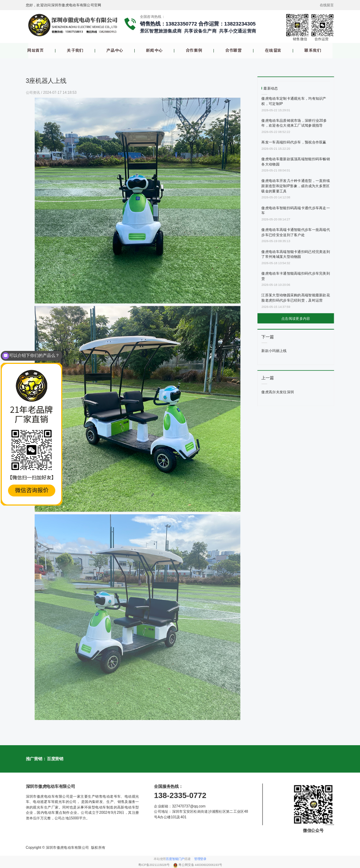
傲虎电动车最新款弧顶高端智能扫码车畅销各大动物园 (296, 161)
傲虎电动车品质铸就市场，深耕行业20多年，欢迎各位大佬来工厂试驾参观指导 (294, 123)
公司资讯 (34, 92)
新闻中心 (154, 51)
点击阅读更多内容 (296, 318)
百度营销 (55, 759)
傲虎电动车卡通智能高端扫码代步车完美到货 (296, 276)
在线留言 (273, 51)
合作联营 (234, 51)
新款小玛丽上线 (274, 351)
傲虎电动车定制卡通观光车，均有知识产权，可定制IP (294, 101)
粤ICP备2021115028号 (154, 865)
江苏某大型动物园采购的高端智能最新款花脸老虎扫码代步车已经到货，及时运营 (296, 298)
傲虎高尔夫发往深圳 (278, 392)
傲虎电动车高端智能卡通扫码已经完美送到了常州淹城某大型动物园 (296, 254)
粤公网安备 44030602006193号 (200, 865)
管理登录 (200, 859)
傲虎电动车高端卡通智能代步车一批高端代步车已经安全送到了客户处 (296, 232)
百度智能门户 (175, 859)
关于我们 (75, 51)
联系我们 (313, 51)
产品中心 (115, 51)
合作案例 (194, 51)
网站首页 (36, 51)
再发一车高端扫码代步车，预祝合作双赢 (294, 142)
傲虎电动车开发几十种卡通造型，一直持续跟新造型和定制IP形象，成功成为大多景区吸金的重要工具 (296, 186)
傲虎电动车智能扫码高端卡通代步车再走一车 (296, 210)
